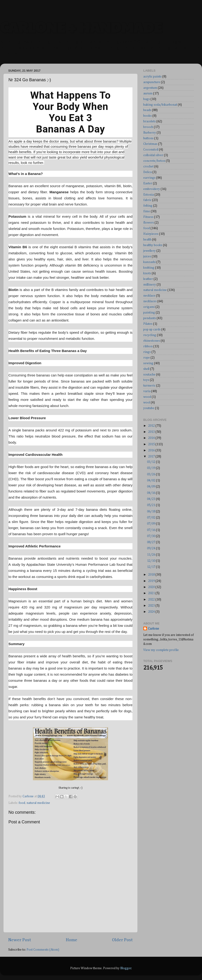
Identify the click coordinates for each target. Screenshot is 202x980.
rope (147, 358)
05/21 (151, 505)
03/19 (151, 468)
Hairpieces (151, 234)
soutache (149, 375)
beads (147, 110)
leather (148, 279)
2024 (152, 612)
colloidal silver (153, 155)
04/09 (151, 487)
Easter (148, 183)
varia (147, 391)
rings (147, 352)
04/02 (151, 480)
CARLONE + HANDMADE (81, 27)
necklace (149, 296)
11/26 (151, 555)
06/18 (151, 511)
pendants (150, 318)
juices (147, 256)
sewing (148, 363)
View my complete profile (161, 650)
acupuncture (152, 82)
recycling (150, 335)
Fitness (148, 217)
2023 (152, 606)
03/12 (151, 462)
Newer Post (20, 940)
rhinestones (152, 341)
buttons (148, 138)
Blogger (126, 968)
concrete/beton (154, 161)
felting (148, 206)
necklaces (150, 301)
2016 (152, 450)
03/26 (151, 474)
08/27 (151, 542)
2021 (152, 593)
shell (146, 369)
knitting (149, 268)
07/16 (151, 530)
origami (149, 307)
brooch (148, 127)
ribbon (148, 346)
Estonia (149, 195)
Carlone (153, 629)
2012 (152, 426)
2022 (152, 600)
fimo (147, 211)
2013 (152, 432)
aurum (148, 93)
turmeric (149, 386)
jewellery (150, 251)
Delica (148, 172)
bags (147, 99)
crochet (148, 167)
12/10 (151, 561)
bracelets (150, 121)
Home (72, 940)
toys (146, 380)
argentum (150, 88)
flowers (149, 223)
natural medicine (38, 803)
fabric (147, 200)
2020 (152, 587)
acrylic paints (152, 77)
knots (147, 273)
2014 (152, 438)
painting (149, 313)
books (148, 116)
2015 (152, 444)
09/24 (151, 548)
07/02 (151, 518)
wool (147, 403)
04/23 (151, 499)
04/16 (151, 493)
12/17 (151, 567)
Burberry (150, 133)
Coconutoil (151, 150)
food (22, 803)
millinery (150, 285)
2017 (152, 457)
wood (147, 397)
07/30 (151, 536)
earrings (149, 178)
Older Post (122, 940)
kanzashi (150, 262)
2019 (152, 581)
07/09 (151, 524)
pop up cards (152, 329)
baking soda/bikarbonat (160, 105)
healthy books (153, 245)
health (147, 240)
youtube (149, 408)
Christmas (150, 144)
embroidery (152, 189)
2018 (152, 575)
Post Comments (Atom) (43, 950)
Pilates (148, 324)
